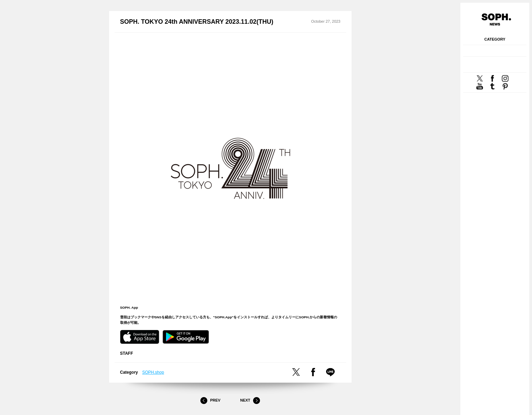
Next (250, 401)
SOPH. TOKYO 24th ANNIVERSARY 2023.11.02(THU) (197, 22)
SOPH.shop (153, 372)
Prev (210, 401)
